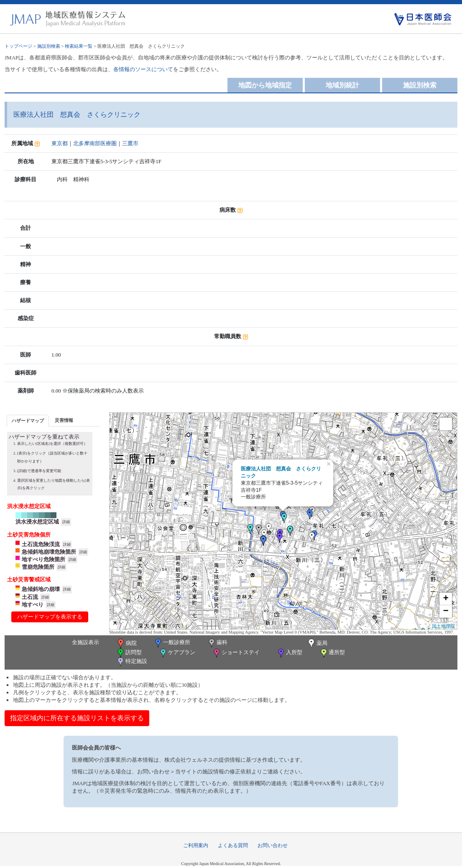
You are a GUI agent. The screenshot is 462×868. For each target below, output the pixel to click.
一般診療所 (172, 643)
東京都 (60, 143)
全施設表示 (86, 642)
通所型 (332, 653)
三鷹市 (130, 143)
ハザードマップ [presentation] (28, 421)
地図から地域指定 (265, 85)
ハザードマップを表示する (50, 617)
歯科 (217, 643)
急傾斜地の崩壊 (41, 589)
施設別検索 (49, 46)
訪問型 (129, 653)
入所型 (289, 653)
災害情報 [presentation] (64, 420)
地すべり (33, 605)
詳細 (66, 522)
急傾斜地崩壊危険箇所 (49, 552)
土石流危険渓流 (41, 544)
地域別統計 (342, 85)
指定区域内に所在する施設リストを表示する (77, 718)
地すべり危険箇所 (43, 559)
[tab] (28, 420)
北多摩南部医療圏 (95, 143)
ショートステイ (236, 653)
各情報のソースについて (143, 69)
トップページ (18, 46)
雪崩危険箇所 (38, 567)
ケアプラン (177, 653)
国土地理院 (443, 626)
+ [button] (446, 599)
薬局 (317, 644)
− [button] (446, 611)
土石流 (30, 597)
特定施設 (131, 662)
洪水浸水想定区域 (37, 522)
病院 (126, 644)
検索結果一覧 (79, 46)
